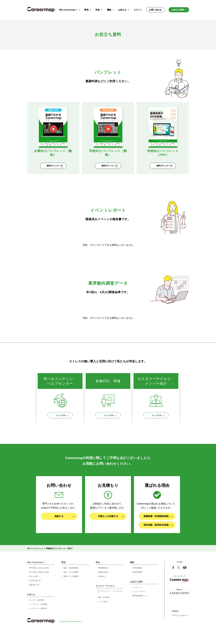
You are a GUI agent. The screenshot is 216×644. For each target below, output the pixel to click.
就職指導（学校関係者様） (158, 528)
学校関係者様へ (104, 580)
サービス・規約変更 (37, 613)
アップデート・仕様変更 (38, 617)
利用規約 (175, 624)
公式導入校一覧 (35, 593)
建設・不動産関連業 (71, 580)
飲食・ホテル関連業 (71, 585)
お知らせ (122, 10)
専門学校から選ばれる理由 (39, 580)
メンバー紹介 (103, 614)
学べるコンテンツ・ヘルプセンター (110, 605)
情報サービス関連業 (71, 589)
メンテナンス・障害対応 (38, 621)
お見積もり (102, 589)
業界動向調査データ (140, 608)
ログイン (138, 10)
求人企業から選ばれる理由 (39, 585)
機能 (109, 10)
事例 (86, 10)
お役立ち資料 (178, 10)
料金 (98, 10)
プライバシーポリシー (180, 628)
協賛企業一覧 (34, 597)
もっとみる (64, 424)
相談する (65, 528)
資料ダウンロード (55, 169)
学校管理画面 (137, 580)
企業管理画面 (137, 585)
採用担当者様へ (104, 585)
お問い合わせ (155, 10)
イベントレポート (139, 604)
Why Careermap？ (68, 10)
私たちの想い (34, 589)
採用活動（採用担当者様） (158, 539)
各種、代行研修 (104, 610)
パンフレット (137, 600)
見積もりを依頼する (111, 528)
